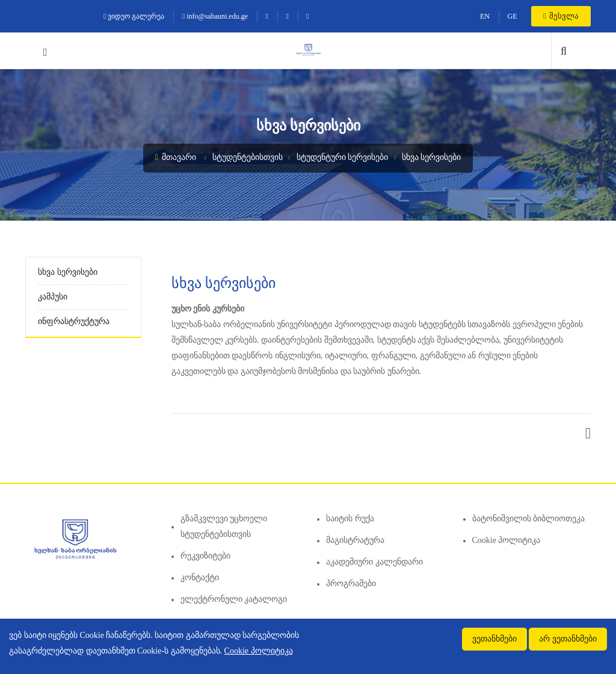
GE (512, 16)
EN (485, 16)
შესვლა (561, 16)
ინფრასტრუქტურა (74, 321)
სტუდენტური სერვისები (343, 157)
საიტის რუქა (350, 519)
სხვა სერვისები (432, 157)
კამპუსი (53, 297)
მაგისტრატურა (355, 540)
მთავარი (176, 157)
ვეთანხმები (494, 639)
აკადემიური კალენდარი (374, 562)
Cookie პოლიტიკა (507, 540)
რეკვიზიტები (205, 556)
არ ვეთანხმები (568, 639)
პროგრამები (351, 584)
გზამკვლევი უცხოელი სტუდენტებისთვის (224, 526)
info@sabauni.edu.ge (215, 16)
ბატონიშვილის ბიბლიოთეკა (529, 519)
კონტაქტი (200, 577)
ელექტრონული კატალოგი (234, 599)
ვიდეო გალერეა (134, 16)
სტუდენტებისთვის (248, 157)
